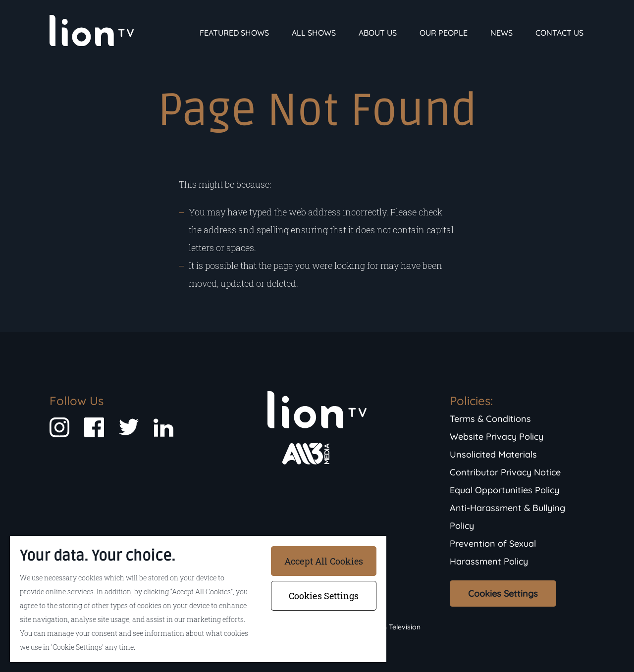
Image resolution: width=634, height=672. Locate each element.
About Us (378, 33)
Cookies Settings (503, 594)
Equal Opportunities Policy (504, 490)
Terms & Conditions (490, 419)
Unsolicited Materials (493, 454)
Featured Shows (234, 33)
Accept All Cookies (324, 561)
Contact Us (559, 33)
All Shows (314, 33)
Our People (444, 33)
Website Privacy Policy (497, 437)
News (502, 33)
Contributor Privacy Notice (505, 472)
